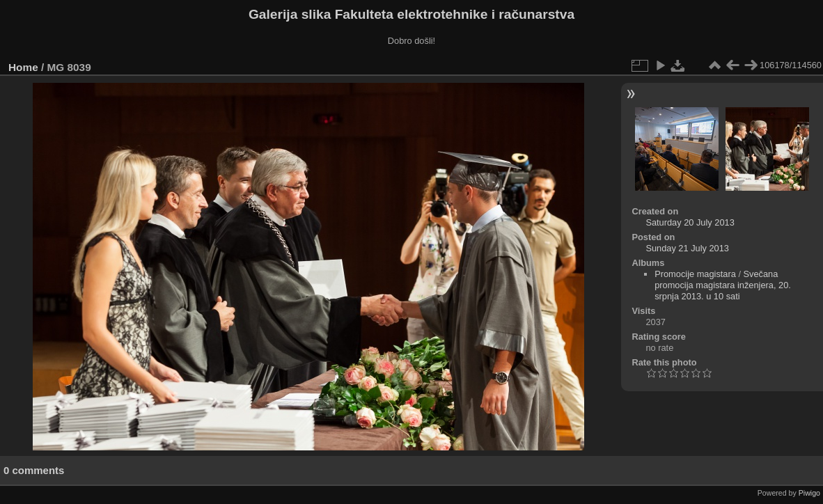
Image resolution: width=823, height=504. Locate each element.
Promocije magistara (695, 274)
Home (23, 67)
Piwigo (809, 493)
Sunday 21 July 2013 (687, 248)
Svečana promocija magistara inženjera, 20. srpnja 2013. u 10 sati (723, 285)
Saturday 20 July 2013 (690, 222)
